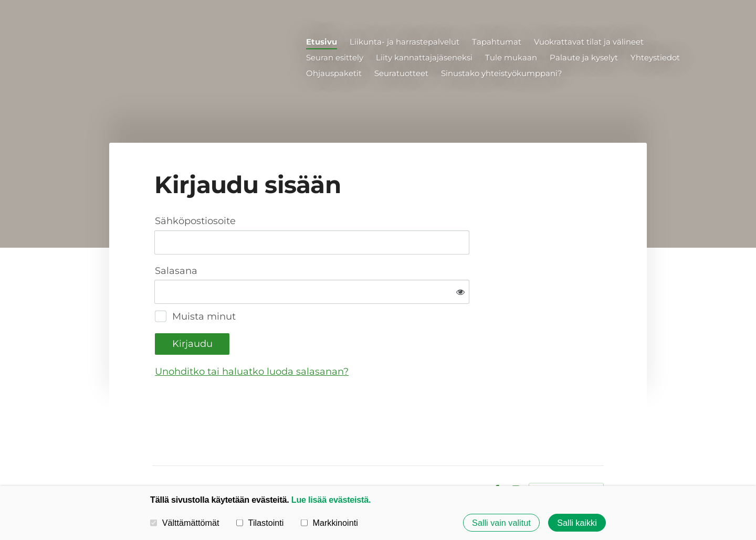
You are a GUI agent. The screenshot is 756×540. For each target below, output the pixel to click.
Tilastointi (260, 523)
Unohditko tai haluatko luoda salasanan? (365, 337)
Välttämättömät (185, 523)
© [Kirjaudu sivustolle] (156, 456)
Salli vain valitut (501, 523)
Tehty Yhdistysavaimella (566, 456)
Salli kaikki (577, 523)
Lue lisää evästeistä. (331, 500)
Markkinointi (329, 523)
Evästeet (466, 456)
